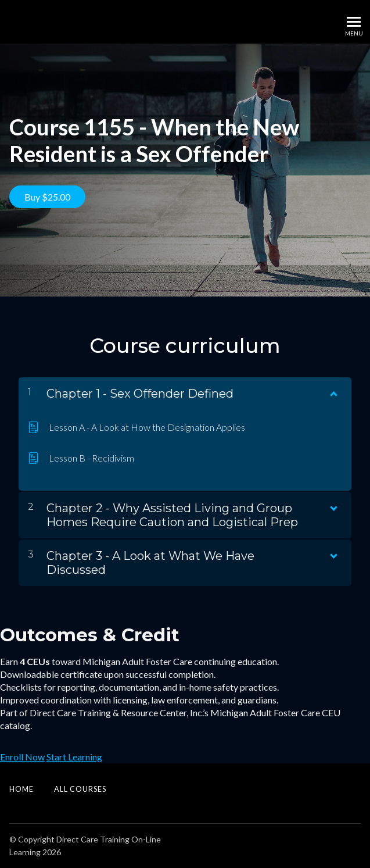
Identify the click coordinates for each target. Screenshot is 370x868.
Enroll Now (22, 757)
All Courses (80, 789)
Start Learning (74, 757)
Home (21, 789)
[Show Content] (333, 391)
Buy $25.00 (47, 197)
